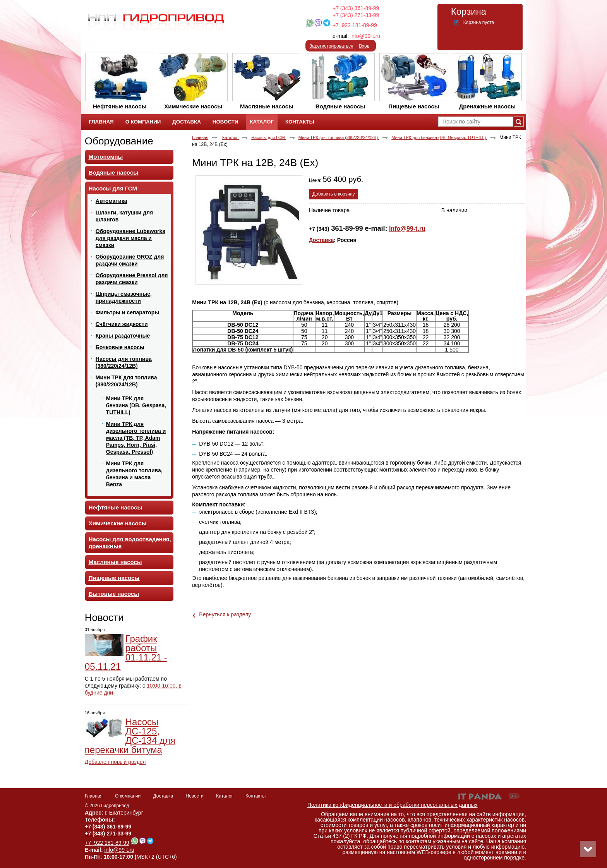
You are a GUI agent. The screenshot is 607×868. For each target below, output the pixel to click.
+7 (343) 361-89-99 (356, 8)
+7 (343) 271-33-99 (356, 15)
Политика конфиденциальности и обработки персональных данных (393, 805)
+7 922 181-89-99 (355, 25)
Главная (200, 137)
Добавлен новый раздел (115, 762)
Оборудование (119, 141)
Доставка (321, 240)
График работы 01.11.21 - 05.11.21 (126, 653)
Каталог (261, 122)
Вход (364, 46)
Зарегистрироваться (331, 46)
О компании (129, 796)
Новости (104, 618)
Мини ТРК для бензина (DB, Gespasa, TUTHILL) (439, 137)
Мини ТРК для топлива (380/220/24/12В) (339, 137)
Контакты (255, 796)
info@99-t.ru (365, 36)
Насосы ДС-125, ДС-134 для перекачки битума (130, 736)
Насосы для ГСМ (269, 137)
